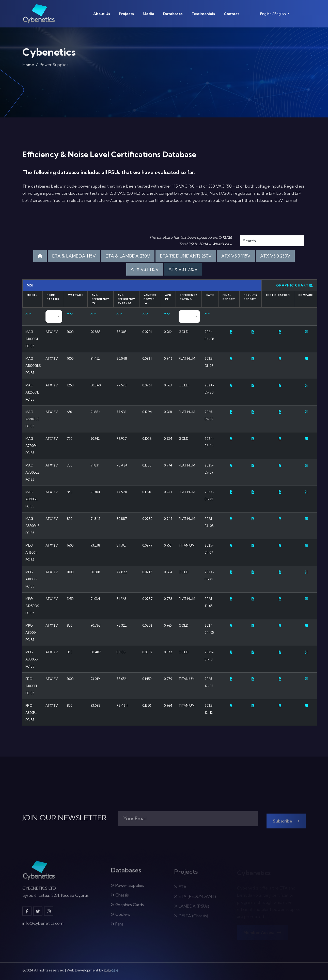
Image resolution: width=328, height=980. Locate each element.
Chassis (120, 898)
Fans (117, 927)
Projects (126, 14)
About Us (102, 14)
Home (28, 66)
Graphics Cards (127, 908)
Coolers (120, 917)
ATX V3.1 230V (183, 269)
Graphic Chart (295, 285)
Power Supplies (127, 888)
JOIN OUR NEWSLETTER (64, 818)
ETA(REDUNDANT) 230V (186, 256)
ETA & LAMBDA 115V (74, 256)
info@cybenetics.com (43, 926)
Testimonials (203, 14)
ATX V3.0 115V (236, 256)
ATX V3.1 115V (145, 269)
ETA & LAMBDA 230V (128, 256)
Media (149, 14)
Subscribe (286, 824)
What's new (222, 244)
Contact (231, 14)
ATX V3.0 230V (275, 256)
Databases (173, 14)
